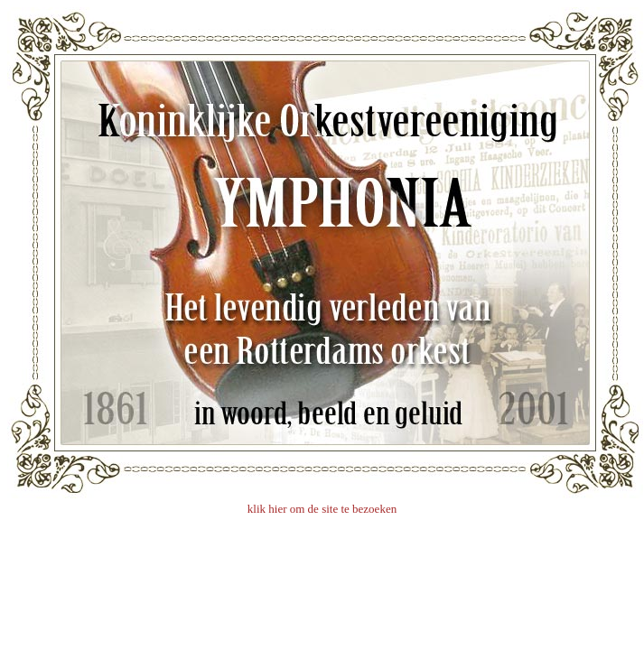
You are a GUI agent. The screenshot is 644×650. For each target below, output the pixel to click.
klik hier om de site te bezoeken (322, 509)
